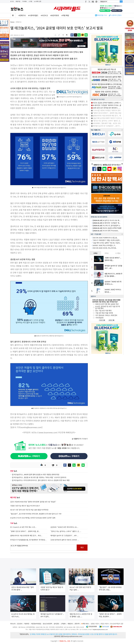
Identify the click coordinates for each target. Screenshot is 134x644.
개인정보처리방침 (36, 624)
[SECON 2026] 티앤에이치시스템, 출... (105, 238)
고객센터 (63, 624)
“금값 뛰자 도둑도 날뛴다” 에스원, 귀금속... (107, 243)
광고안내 (20, 624)
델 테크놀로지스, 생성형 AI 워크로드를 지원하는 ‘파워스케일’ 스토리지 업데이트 (39, 477)
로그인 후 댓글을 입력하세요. (43, 548)
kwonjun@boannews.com (73, 636)
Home (12, 22)
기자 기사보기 (80, 439)
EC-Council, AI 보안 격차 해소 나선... (23, 527)
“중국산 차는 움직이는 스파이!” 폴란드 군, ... (66, 531)
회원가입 (18, 1)
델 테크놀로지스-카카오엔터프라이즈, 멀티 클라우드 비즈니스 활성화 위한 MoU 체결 (41, 480)
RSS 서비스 (86, 624)
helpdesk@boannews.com (100, 629)
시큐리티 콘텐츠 (116, 15)
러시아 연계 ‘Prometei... (106, 231)
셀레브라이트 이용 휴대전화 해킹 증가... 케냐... (26, 536)
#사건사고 (44, 15)
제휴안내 (70, 624)
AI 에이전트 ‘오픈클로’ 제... (107, 223)
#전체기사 (22, 15)
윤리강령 (56, 624)
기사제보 (24, 1)
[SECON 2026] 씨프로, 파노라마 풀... (105, 248)
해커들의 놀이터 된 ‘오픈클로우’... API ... (64, 536)
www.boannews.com (48, 432)
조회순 (96, 253)
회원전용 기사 (102, 15)
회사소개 (13, 624)
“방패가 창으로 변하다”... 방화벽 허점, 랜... (25, 531)
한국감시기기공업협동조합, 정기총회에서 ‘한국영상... (28, 540)
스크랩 (30, 1)
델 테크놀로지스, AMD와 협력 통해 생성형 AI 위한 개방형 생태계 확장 (36, 474)
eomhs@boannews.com (31, 427)
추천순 (107, 253)
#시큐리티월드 (33, 15)
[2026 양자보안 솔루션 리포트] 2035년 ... (65, 540)
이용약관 (27, 624)
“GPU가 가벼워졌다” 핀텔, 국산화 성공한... (107, 240)
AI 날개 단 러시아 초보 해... (107, 220)
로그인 (12, 1)
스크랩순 (118, 253)
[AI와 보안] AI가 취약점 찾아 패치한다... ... (107, 108)
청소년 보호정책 (47, 624)
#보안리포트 (55, 15)
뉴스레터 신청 (38, 1)
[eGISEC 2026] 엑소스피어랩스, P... (104, 245)
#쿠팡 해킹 (65, 15)
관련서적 (77, 624)
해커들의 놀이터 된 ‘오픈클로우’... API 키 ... (107, 126)
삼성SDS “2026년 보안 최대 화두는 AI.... (64, 527)
